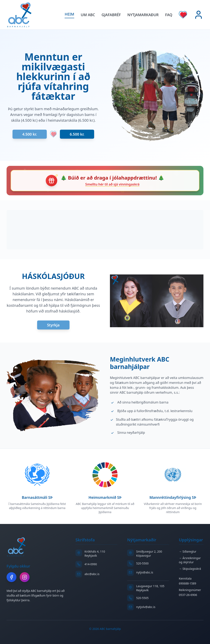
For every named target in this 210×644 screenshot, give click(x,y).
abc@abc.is (92, 574)
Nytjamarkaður (143, 15)
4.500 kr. (30, 134)
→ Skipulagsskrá (190, 569)
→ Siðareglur (188, 551)
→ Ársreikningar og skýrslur (190, 560)
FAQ (169, 15)
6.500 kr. (77, 134)
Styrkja (53, 325)
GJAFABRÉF (111, 15)
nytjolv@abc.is (146, 607)
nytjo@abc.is (145, 572)
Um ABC (88, 15)
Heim (69, 14)
